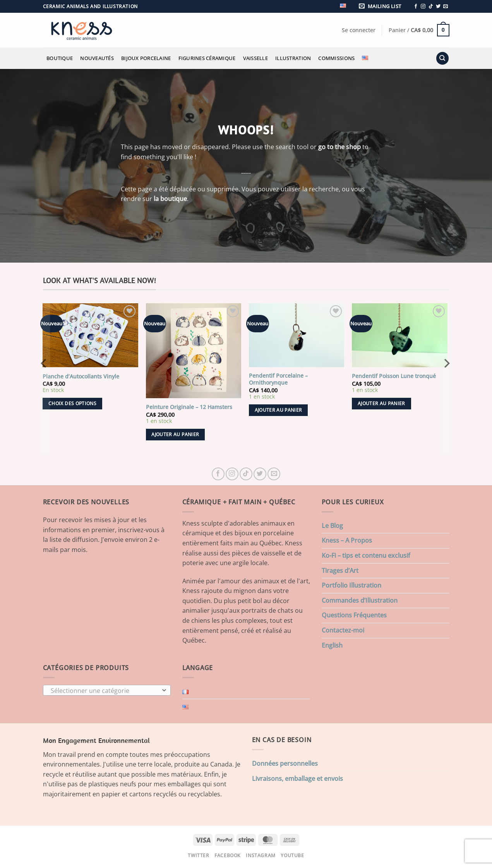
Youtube (292, 855)
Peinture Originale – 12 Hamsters (189, 407)
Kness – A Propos (347, 540)
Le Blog (332, 526)
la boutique (170, 199)
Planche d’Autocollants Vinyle (81, 376)
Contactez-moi (343, 630)
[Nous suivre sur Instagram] (423, 7)
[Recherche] (442, 58)
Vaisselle (255, 58)
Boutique (60, 58)
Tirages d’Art (340, 571)
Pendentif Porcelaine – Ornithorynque (278, 379)
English (332, 645)
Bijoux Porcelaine (146, 58)
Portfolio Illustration (351, 585)
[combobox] (107, 690)
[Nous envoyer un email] (446, 7)
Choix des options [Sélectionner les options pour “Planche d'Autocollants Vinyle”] (72, 403)
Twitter (198, 855)
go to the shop (339, 147)
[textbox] (105, 691)
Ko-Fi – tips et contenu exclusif (366, 555)
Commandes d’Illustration (360, 600)
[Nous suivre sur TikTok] (431, 7)
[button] (381, 6)
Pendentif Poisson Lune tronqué (394, 376)
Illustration (293, 58)
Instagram (261, 855)
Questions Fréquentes (354, 615)
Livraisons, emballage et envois (297, 779)
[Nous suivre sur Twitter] (438, 7)
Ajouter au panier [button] (175, 434)
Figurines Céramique (207, 58)
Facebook (228, 855)
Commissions (336, 58)
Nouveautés (97, 58)
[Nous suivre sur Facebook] (416, 7)
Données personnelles (285, 763)
